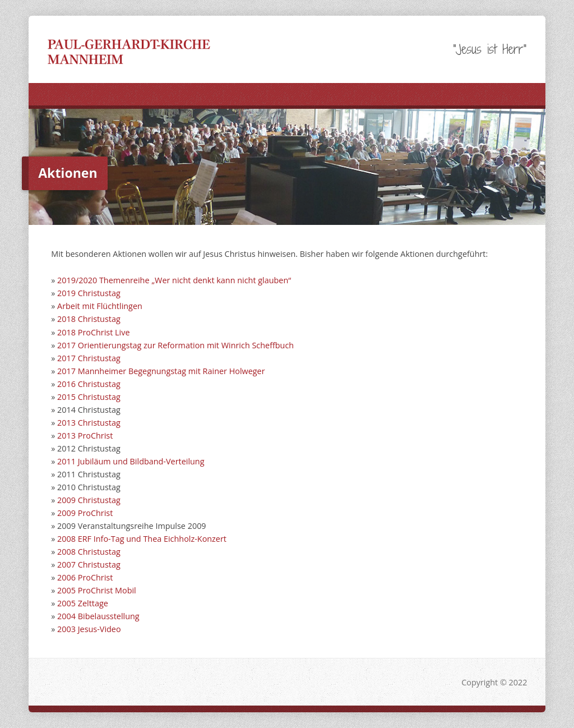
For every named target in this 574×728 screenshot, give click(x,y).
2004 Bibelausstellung (98, 616)
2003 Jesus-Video (89, 629)
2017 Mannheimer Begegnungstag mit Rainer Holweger (161, 371)
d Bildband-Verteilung (163, 461)
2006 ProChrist (85, 577)
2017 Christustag (89, 358)
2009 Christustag (89, 500)
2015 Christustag (87, 397)
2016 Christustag (89, 384)
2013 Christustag (87, 423)
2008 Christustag (87, 552)
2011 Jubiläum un (90, 461)
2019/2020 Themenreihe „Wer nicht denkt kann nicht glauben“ (174, 280)
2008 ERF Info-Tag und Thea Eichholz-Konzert (142, 539)
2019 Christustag (89, 293)
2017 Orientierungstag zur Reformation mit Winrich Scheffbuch (175, 345)
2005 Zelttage (83, 603)
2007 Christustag (89, 565)
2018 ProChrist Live (93, 332)
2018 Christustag (89, 319)
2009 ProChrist (84, 513)
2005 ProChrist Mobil (95, 590)
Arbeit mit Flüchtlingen (100, 306)
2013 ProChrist (85, 436)
